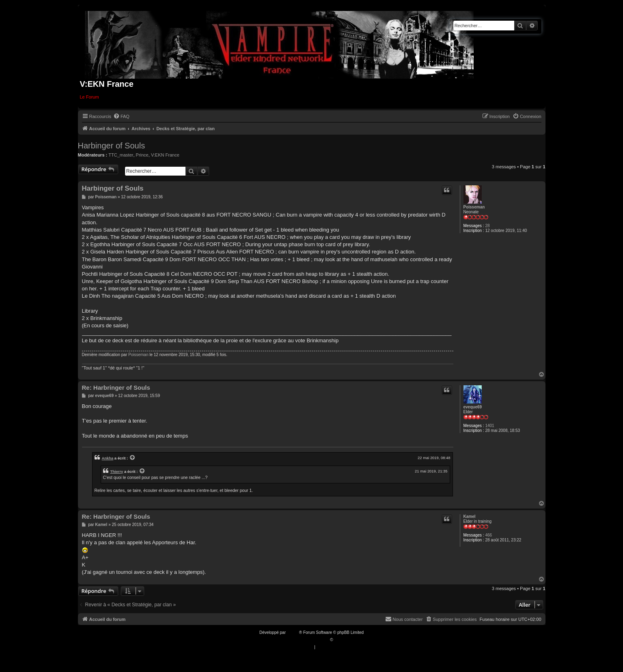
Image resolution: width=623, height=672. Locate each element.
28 (487, 226)
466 (488, 535)
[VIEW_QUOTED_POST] (133, 458)
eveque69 (473, 407)
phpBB (293, 632)
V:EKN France (165, 155)
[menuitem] (121, 116)
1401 (489, 426)
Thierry (117, 471)
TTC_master (121, 155)
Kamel (470, 516)
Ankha (108, 458)
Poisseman (474, 207)
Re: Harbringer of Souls (116, 388)
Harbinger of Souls (112, 146)
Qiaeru (340, 640)
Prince (142, 155)
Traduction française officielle (303, 640)
